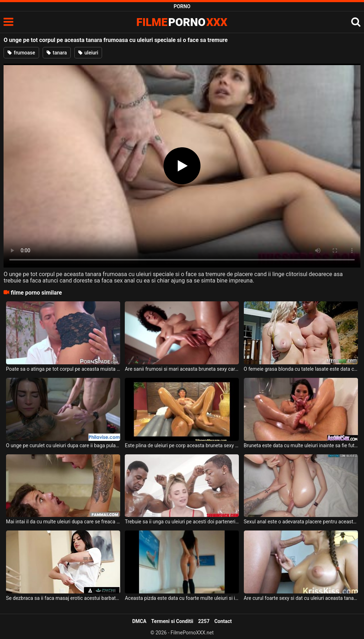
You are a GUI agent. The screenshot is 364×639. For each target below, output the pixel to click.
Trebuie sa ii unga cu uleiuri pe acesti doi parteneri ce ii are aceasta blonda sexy (182, 522)
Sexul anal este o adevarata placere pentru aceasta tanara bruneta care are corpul (301, 522)
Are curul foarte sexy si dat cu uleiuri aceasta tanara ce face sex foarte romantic (301, 598)
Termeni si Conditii (172, 621)
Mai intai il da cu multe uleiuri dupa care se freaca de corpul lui (63, 522)
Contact (223, 621)
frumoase (21, 53)
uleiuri (88, 53)
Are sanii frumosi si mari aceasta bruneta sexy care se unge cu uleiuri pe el (182, 369)
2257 (204, 621)
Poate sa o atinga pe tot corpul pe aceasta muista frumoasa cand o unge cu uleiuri (63, 369)
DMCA (139, 621)
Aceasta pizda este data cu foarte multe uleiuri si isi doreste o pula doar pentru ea (182, 598)
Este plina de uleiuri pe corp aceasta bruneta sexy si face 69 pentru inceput (182, 445)
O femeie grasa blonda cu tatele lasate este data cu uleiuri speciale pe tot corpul (301, 369)
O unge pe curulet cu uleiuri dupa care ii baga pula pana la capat (63, 445)
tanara (57, 53)
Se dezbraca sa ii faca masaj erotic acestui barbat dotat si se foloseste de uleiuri (63, 598)
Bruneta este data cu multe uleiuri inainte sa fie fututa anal (301, 445)
